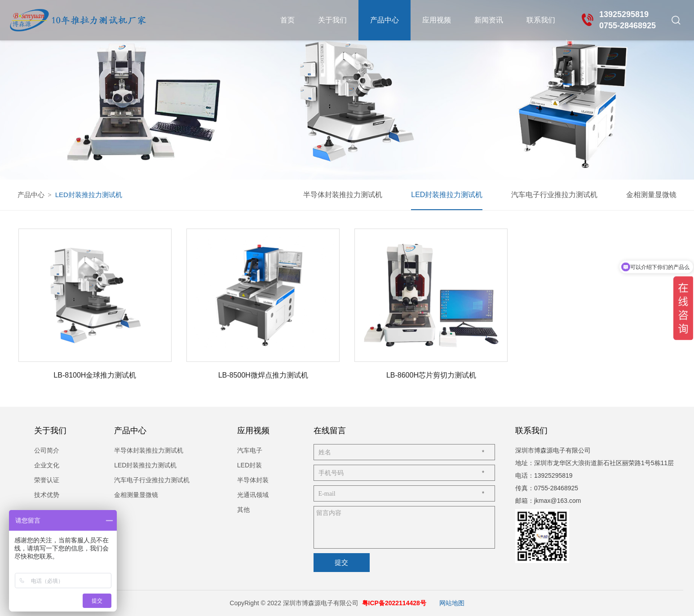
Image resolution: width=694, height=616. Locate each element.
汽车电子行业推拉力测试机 (554, 195)
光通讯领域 (253, 495)
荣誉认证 (47, 480)
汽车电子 (250, 450)
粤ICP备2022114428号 (394, 603)
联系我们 (541, 20)
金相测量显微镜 (651, 195)
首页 (287, 20)
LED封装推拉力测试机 (447, 195)
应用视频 (437, 20)
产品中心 (385, 20)
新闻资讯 (489, 20)
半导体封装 (253, 480)
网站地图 (452, 603)
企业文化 (47, 465)
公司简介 (47, 450)
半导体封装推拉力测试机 (343, 195)
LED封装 (250, 465)
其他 (243, 510)
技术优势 (47, 495)
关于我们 (332, 20)
